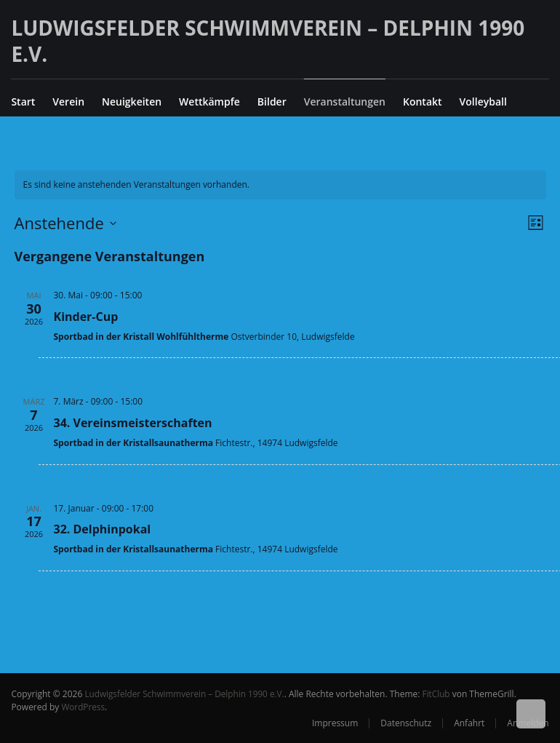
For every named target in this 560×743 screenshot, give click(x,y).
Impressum (335, 723)
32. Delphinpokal (103, 529)
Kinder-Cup (86, 317)
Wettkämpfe (209, 102)
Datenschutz (406, 723)
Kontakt (423, 102)
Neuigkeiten (132, 102)
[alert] (280, 185)
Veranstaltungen (345, 102)
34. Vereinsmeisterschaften (133, 423)
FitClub (440, 694)
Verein (68, 102)
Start (23, 102)
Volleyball (483, 102)
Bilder (272, 102)
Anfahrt (469, 723)
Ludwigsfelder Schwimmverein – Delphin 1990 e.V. (268, 41)
